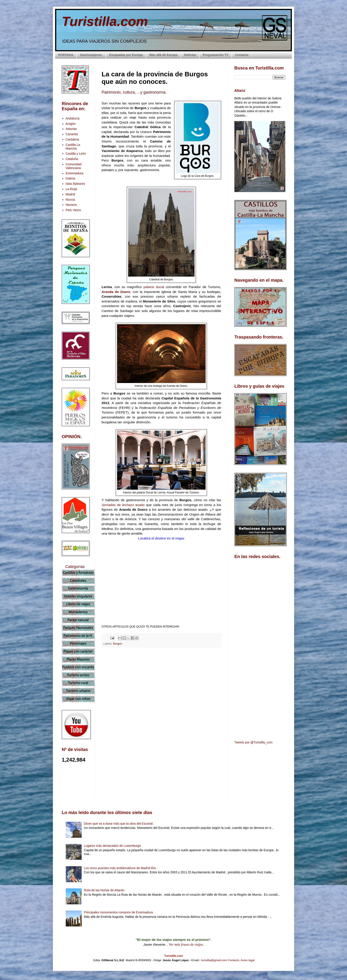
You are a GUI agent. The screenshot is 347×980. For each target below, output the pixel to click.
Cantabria (72, 139)
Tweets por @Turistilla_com (253, 742)
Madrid (70, 194)
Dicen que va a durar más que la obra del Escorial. (119, 824)
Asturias (71, 129)
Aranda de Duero (116, 292)
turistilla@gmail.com (214, 960)
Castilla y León (76, 154)
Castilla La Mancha (73, 147)
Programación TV (216, 55)
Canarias (72, 134)
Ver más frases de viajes (186, 944)
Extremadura (75, 173)
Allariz (240, 90)
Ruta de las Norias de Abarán (104, 890)
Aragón (71, 124)
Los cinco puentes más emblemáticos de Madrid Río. (120, 868)
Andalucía (73, 118)
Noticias (190, 55)
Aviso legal (248, 960)
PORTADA (66, 55)
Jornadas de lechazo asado (123, 505)
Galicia (70, 178)
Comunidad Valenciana (74, 166)
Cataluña (72, 159)
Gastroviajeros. (91, 55)
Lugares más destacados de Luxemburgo (112, 846)
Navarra (71, 205)
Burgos (118, 644)
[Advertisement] (161, 690)
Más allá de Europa (163, 55)
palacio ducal (153, 287)
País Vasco (73, 210)
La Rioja (71, 189)
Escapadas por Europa (126, 55)
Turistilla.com (105, 21)
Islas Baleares (75, 184)
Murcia (70, 200)
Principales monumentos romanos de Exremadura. (119, 912)
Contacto (242, 55)
